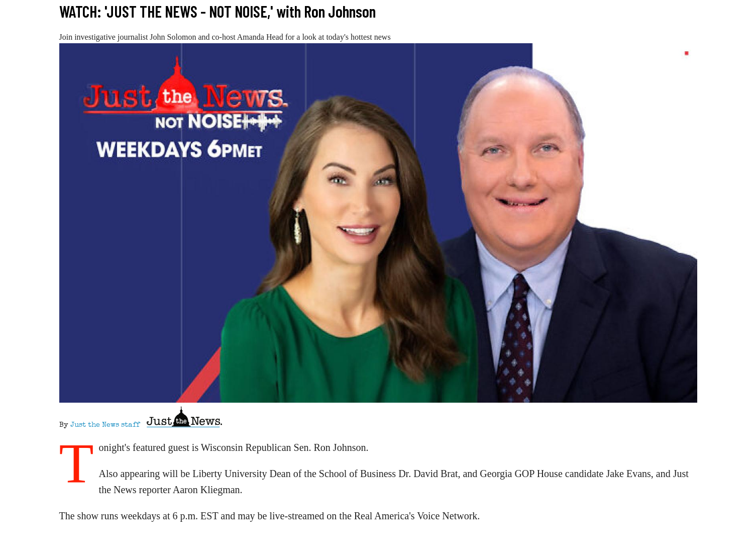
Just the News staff (105, 425)
